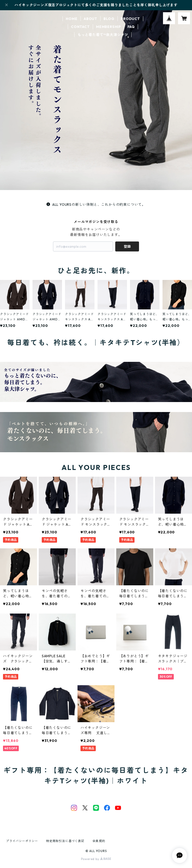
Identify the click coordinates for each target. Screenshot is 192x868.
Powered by (96, 859)
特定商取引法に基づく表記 (65, 841)
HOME (71, 19)
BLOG (109, 19)
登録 (127, 246)
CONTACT (80, 27)
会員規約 (99, 841)
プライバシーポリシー (22, 841)
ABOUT (90, 19)
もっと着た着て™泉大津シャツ (103, 35)
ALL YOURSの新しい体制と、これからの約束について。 (96, 205)
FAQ (131, 27)
